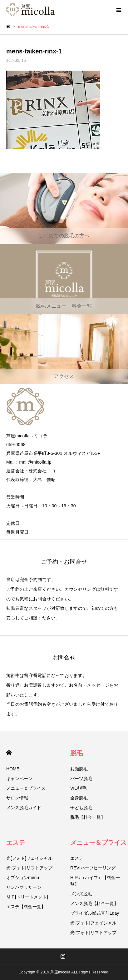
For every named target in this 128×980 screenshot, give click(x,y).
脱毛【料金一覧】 (88, 817)
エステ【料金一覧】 (26, 907)
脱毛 (76, 753)
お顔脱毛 (79, 769)
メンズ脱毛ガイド (24, 808)
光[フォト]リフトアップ (29, 868)
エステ (16, 843)
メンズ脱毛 (81, 894)
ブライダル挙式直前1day (95, 913)
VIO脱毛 (78, 788)
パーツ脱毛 (81, 779)
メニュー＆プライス (26, 788)
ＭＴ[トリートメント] (27, 897)
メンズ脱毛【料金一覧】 (94, 903)
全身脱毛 (79, 798)
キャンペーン (19, 779)
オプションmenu (23, 878)
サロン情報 (17, 798)
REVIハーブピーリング (93, 868)
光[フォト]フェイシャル (29, 858)
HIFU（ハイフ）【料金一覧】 (95, 881)
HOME (9, 753)
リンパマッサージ (24, 887)
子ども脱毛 (81, 808)
